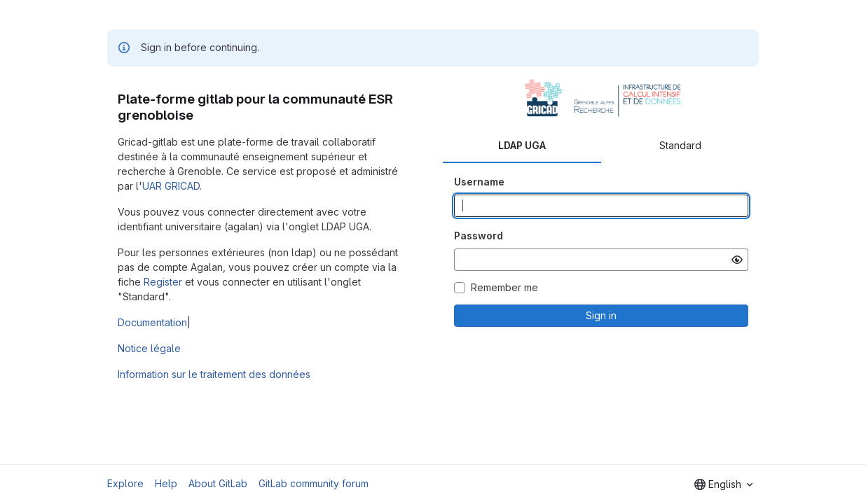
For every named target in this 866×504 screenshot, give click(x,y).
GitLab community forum (314, 483)
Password (479, 236)
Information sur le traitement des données (214, 374)
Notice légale (149, 348)
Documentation (152, 322)
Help (166, 483)
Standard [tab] (680, 145)
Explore (125, 483)
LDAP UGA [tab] (522, 145)
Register (163, 282)
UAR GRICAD (171, 186)
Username (479, 182)
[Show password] (737, 260)
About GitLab (218, 483)
